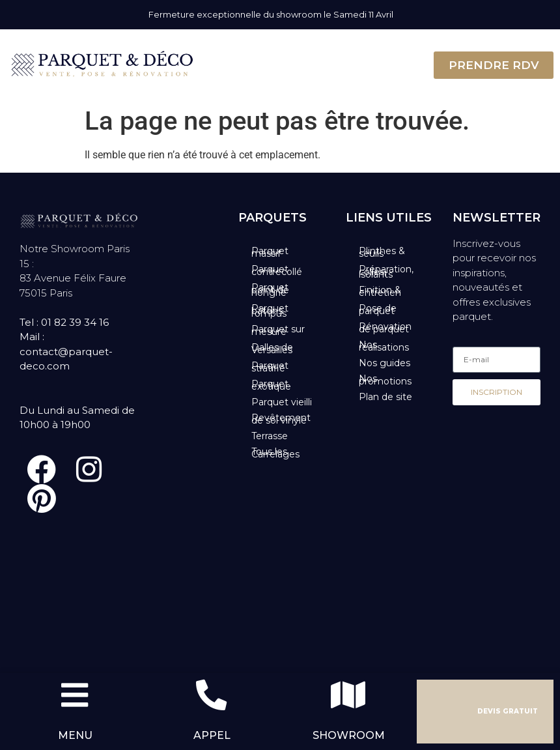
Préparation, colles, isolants (386, 272)
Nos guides (385, 363)
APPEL (212, 735)
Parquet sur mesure (278, 330)
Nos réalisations (384, 346)
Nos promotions (385, 380)
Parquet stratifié (270, 367)
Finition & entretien (380, 291)
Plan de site (385, 397)
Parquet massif (270, 252)
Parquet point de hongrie (270, 290)
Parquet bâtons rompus (270, 311)
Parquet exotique (271, 385)
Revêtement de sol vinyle (281, 419)
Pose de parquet (378, 310)
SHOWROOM (349, 735)
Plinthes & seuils (382, 252)
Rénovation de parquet (385, 328)
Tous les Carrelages (275, 453)
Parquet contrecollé (277, 270)
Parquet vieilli (282, 402)
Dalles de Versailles (272, 349)
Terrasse (270, 436)
